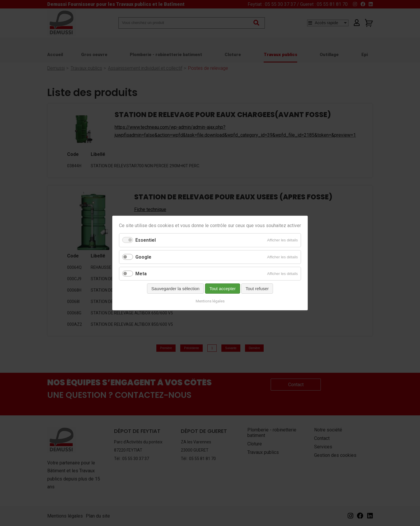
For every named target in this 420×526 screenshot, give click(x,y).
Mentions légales (210, 301)
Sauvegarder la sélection (175, 289)
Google (143, 257)
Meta (141, 274)
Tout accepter (223, 289)
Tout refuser (257, 289)
